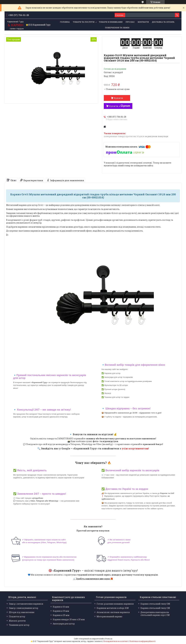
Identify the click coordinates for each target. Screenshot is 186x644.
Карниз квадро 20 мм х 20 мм (69, 619)
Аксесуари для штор (64, 624)
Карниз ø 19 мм (61, 611)
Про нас (130, 22)
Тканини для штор (19, 625)
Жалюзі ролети (17, 621)
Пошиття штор (17, 616)
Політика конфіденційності (142, 641)
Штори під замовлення (22, 612)
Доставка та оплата (163, 22)
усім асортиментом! (135, 448)
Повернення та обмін (117, 28)
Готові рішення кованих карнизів (115, 604)
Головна (65, 22)
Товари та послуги (84, 22)
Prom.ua (109, 639)
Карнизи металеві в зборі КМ (113, 608)
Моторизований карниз (109, 616)
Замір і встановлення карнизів (26, 604)
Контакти (143, 22)
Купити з (120, 106)
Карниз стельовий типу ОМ (155, 604)
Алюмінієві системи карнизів (113, 612)
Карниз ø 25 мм (61, 615)
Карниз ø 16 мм (61, 607)
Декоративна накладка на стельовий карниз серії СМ (155, 614)
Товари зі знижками (111, 22)
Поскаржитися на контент (116, 641)
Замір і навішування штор (24, 608)
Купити (118, 98)
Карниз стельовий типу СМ (155, 608)
